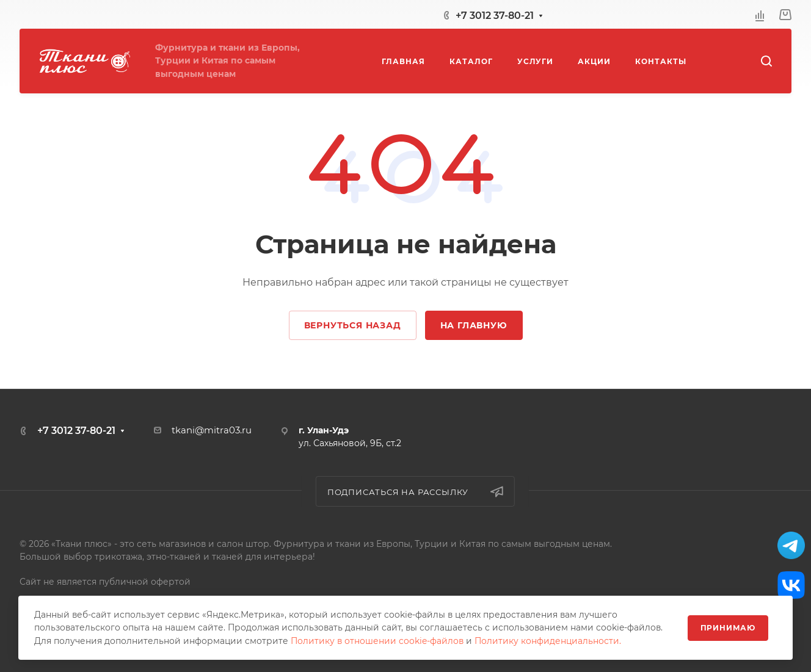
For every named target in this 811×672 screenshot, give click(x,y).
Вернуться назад (353, 325)
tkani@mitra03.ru (212, 430)
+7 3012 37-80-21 (495, 16)
